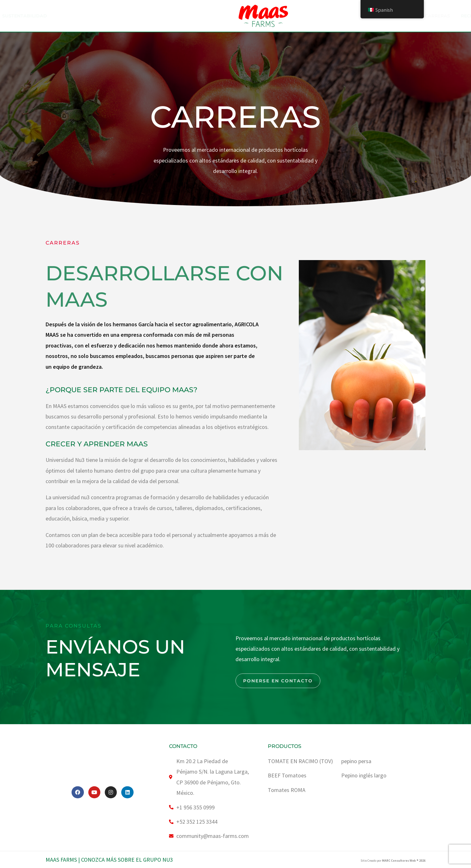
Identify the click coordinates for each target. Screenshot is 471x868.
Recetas (344, 16)
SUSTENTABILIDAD (207, 16)
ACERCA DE (90, 16)
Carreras (310, 16)
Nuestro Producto (146, 16)
